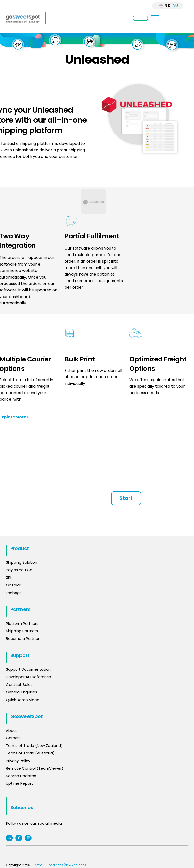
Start (126, 498)
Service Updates (21, 776)
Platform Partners (22, 623)
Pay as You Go (19, 570)
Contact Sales (19, 684)
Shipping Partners (22, 631)
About (12, 730)
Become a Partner (23, 638)
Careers (13, 738)
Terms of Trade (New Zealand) (34, 745)
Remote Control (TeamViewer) (35, 768)
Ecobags (14, 593)
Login (140, 18)
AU (175, 6)
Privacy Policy (18, 761)
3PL (9, 577)
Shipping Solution (22, 562)
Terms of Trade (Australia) (30, 753)
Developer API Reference (29, 677)
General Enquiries (22, 692)
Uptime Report (19, 783)
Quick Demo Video (23, 700)
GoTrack (14, 585)
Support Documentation (28, 669)
